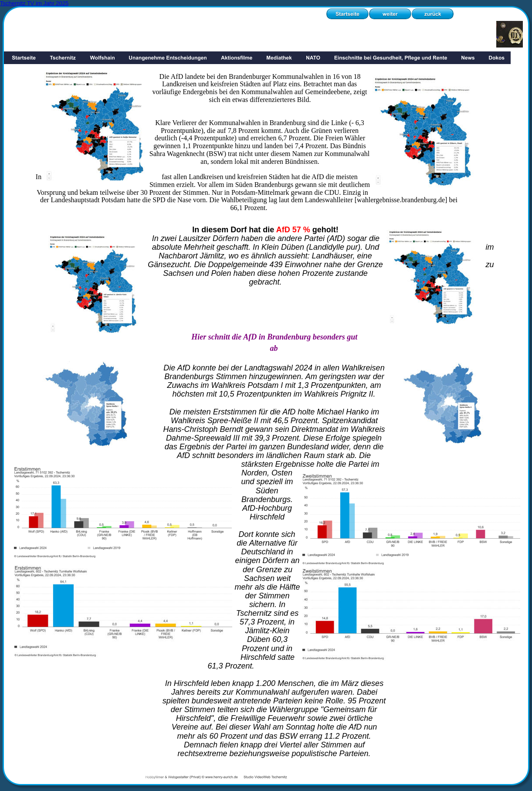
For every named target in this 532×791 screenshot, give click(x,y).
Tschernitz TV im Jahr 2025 (34, 3)
